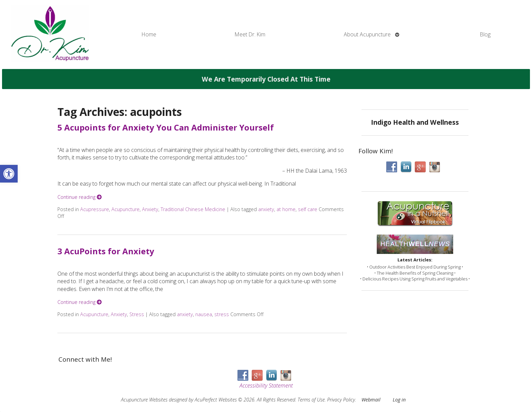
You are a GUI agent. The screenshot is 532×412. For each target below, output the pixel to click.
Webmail (371, 400)
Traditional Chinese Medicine (193, 209)
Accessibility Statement (266, 385)
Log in (399, 400)
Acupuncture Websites (144, 400)
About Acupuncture (367, 34)
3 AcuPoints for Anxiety (106, 251)
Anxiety (150, 209)
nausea (204, 314)
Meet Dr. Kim (250, 34)
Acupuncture (126, 209)
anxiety (266, 209)
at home (286, 209)
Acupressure (95, 209)
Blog (485, 34)
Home (149, 34)
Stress (137, 314)
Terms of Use (311, 400)
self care (308, 209)
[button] (9, 174)
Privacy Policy (341, 400)
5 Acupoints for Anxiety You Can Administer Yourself (166, 127)
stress (222, 314)
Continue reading (79, 197)
